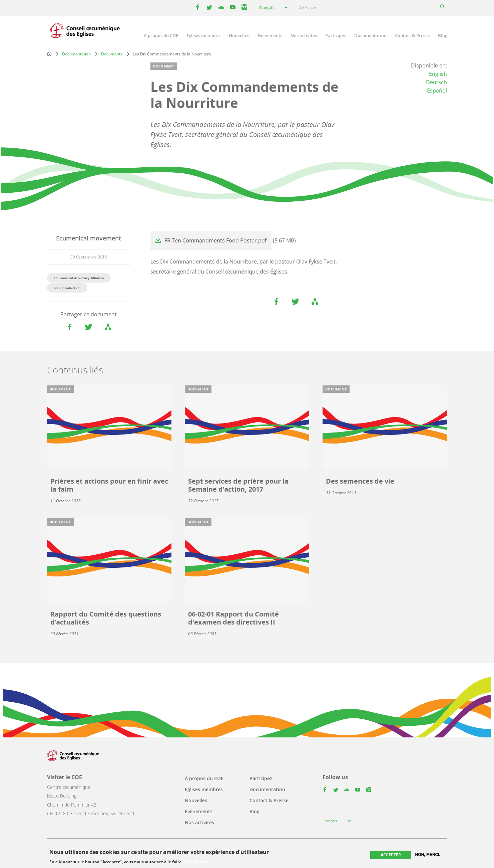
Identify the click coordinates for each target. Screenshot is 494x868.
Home (49, 54)
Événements (270, 35)
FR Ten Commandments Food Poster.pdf (215, 240)
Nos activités (304, 35)
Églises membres (203, 35)
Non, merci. (428, 855)
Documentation (370, 35)
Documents (112, 54)
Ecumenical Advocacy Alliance (79, 278)
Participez (336, 35)
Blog (443, 35)
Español (437, 91)
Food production (67, 288)
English (438, 74)
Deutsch (436, 82)
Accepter (391, 855)
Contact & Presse (412, 35)
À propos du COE (161, 35)
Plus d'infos (195, 862)
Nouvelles (239, 35)
